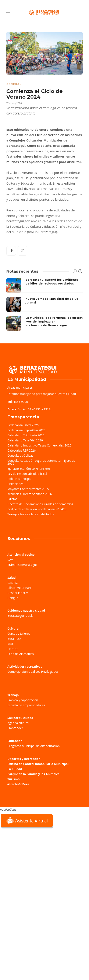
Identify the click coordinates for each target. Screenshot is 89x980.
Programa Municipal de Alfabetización (34, 746)
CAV (10, 560)
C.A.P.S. (13, 583)
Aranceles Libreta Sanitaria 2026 (30, 494)
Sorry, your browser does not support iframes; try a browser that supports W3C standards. (32, 859)
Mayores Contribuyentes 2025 (28, 489)
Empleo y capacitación (23, 700)
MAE (10, 644)
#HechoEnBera (18, 784)
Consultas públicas (20, 455)
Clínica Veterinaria (20, 588)
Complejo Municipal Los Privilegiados (33, 672)
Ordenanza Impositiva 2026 (26, 430)
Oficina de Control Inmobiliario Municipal (38, 764)
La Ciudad (15, 769)
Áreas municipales (20, 387)
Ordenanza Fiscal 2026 (23, 425)
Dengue (13, 598)
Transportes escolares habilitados (31, 514)
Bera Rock (14, 639)
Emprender (15, 728)
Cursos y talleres (19, 634)
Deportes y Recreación (24, 759)
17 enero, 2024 (14, 103)
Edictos (12, 499)
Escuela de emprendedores (26, 705)
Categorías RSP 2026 (22, 450)
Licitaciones (15, 484)
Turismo (13, 779)
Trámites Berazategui (22, 565)
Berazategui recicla (20, 616)
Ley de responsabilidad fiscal (27, 474)
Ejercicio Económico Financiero (29, 469)
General (14, 84)
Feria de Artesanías (21, 654)
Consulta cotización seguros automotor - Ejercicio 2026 (41, 462)
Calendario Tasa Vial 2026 (25, 440)
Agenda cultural (18, 723)
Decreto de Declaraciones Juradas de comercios (40, 504)
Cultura (13, 628)
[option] (44, 304)
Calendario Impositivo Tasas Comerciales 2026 (39, 445)
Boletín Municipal (19, 479)
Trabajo (13, 695)
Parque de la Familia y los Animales (33, 774)
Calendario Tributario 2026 (26, 435)
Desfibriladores (18, 593)
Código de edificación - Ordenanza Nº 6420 (37, 509)
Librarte (13, 649)
